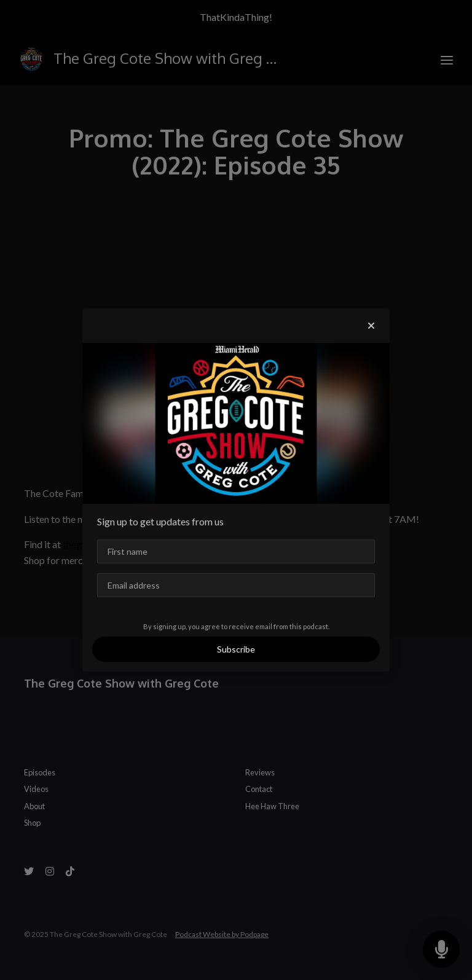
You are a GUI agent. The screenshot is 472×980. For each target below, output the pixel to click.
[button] (371, 326)
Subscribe (236, 649)
